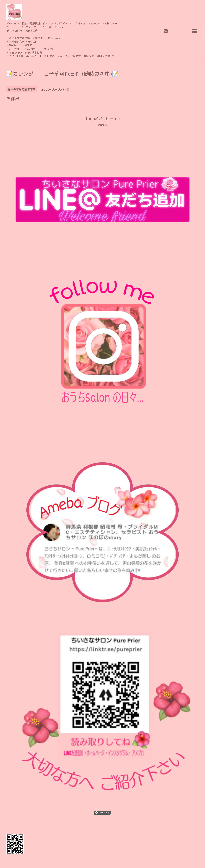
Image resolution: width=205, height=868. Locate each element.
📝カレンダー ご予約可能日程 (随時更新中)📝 (62, 74)
